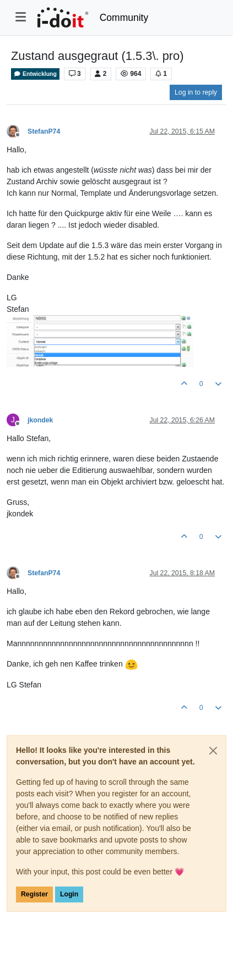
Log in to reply (196, 92)
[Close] (213, 751)
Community (124, 18)
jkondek (40, 420)
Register (34, 894)
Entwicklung (35, 74)
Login (69, 894)
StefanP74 (44, 131)
